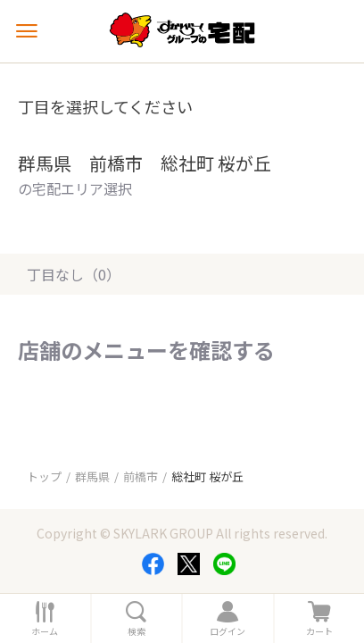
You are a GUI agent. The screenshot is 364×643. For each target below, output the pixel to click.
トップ (44, 476)
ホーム (45, 631)
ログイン (227, 631)
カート (319, 631)
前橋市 (141, 476)
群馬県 (92, 476)
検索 (136, 631)
